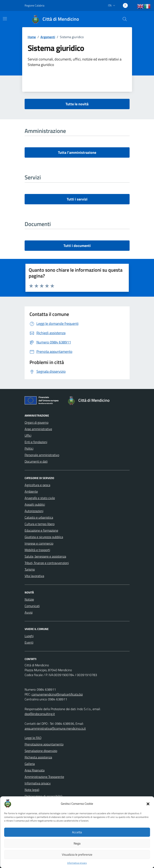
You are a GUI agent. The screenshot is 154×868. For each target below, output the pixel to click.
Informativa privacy (77, 863)
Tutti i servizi (77, 199)
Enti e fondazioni (36, 442)
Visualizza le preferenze (77, 855)
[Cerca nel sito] (125, 19)
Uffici (28, 435)
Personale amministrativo (42, 455)
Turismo (30, 569)
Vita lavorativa (34, 576)
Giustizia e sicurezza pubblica (44, 537)
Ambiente (31, 491)
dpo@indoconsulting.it (40, 714)
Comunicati (32, 606)
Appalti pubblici (35, 504)
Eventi (29, 642)
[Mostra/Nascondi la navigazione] (5, 19)
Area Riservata (35, 770)
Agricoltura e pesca (37, 485)
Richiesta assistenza (38, 757)
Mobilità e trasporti (37, 550)
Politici (29, 448)
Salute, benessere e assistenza (45, 556)
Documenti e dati (36, 461)
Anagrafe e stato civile (40, 498)
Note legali (32, 790)
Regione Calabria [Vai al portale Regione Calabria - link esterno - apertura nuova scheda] (34, 5)
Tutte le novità (77, 104)
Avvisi (29, 612)
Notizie (29, 599)
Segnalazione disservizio (41, 751)
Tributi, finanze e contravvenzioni (47, 563)
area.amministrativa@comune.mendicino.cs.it (55, 728)
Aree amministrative (38, 429)
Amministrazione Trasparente (44, 777)
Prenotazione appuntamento (44, 744)
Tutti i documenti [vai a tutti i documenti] (77, 246)
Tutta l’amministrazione (77, 152)
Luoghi (29, 636)
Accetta (77, 832)
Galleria (30, 764)
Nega (77, 843)
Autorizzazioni (34, 511)
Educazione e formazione (41, 530)
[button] (148, 803)
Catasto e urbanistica (39, 517)
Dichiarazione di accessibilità (44, 796)
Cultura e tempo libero (40, 524)
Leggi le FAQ (33, 738)
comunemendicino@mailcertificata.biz (57, 694)
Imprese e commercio (39, 543)
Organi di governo (37, 422)
